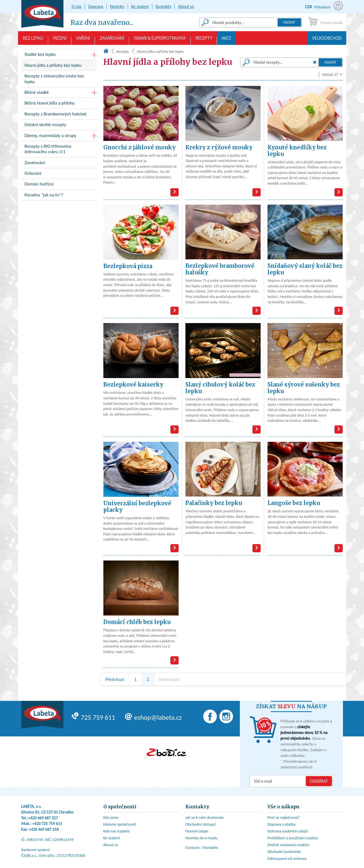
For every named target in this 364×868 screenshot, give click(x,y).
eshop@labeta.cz (153, 717)
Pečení (60, 40)
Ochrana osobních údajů (288, 831)
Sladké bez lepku (40, 54)
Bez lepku (33, 40)
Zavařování (112, 40)
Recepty (204, 40)
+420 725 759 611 (47, 824)
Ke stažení (140, 6)
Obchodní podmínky (284, 852)
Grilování (59, 174)
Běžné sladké (37, 92)
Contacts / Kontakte (202, 847)
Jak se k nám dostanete (205, 817)
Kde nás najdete (117, 831)
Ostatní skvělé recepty (59, 126)
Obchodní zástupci (201, 824)
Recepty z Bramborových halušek (59, 115)
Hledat (289, 22)
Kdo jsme (111, 817)
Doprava (96, 6)
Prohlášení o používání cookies (293, 838)
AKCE (226, 40)
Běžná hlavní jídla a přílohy (59, 104)
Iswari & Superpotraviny (160, 40)
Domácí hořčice (59, 185)
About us (186, 6)
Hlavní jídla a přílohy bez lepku (59, 66)
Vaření (83, 40)
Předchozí (115, 679)
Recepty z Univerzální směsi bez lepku (59, 80)
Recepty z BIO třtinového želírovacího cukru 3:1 (59, 150)
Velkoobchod (327, 40)
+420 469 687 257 (43, 818)
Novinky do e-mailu (202, 838)
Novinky (117, 6)
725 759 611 (93, 717)
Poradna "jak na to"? (59, 196)
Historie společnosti (120, 824)
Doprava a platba (282, 824)
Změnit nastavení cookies (288, 845)
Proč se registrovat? (284, 817)
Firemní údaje (197, 831)
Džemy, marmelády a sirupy (50, 136)
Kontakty (163, 6)
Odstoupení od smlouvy (287, 858)
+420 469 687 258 (44, 829)
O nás (77, 6)
